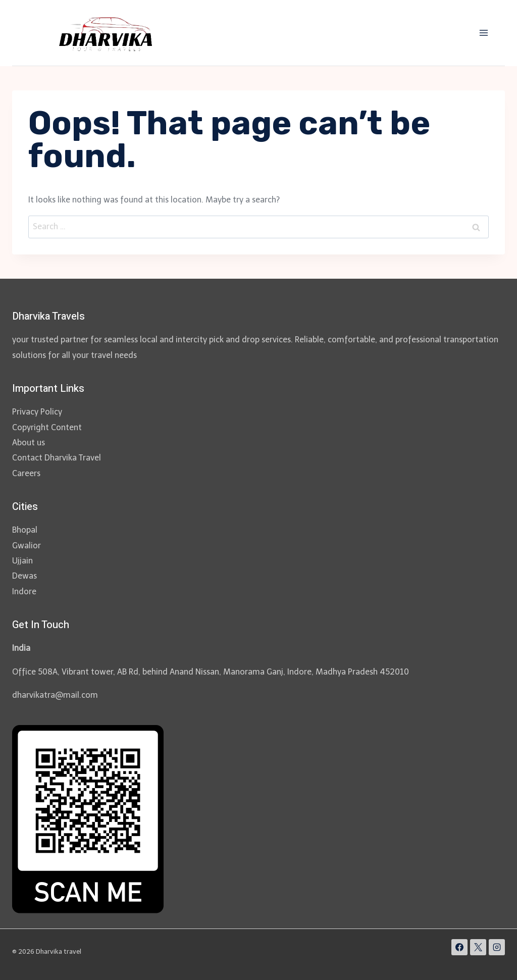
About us (29, 443)
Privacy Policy (37, 412)
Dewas (24, 576)
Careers (26, 473)
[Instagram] (497, 947)
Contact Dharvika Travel (57, 458)
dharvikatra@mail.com (55, 695)
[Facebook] (459, 947)
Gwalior (27, 546)
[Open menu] (483, 33)
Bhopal (25, 530)
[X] (478, 947)
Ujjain (22, 561)
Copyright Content (47, 427)
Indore (24, 591)
